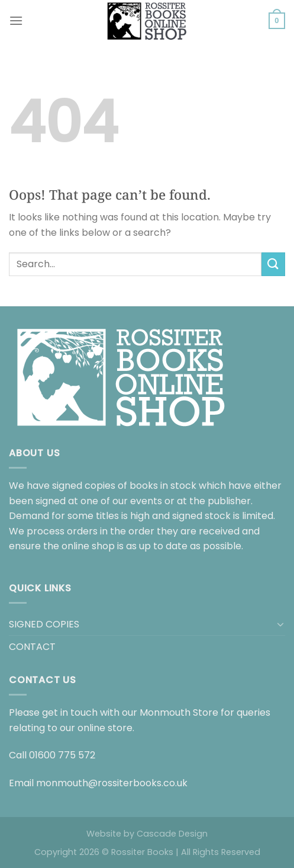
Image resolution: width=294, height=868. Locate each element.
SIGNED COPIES (44, 624)
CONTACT (32, 647)
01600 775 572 (62, 755)
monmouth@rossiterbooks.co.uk (112, 783)
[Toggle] (280, 624)
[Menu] (16, 20)
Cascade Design (172, 834)
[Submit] (273, 264)
